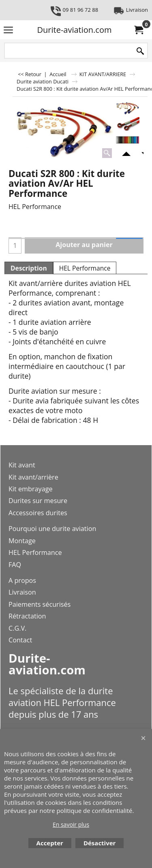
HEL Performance (85, 268)
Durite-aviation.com (75, 30)
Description (29, 268)
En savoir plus (71, 824)
